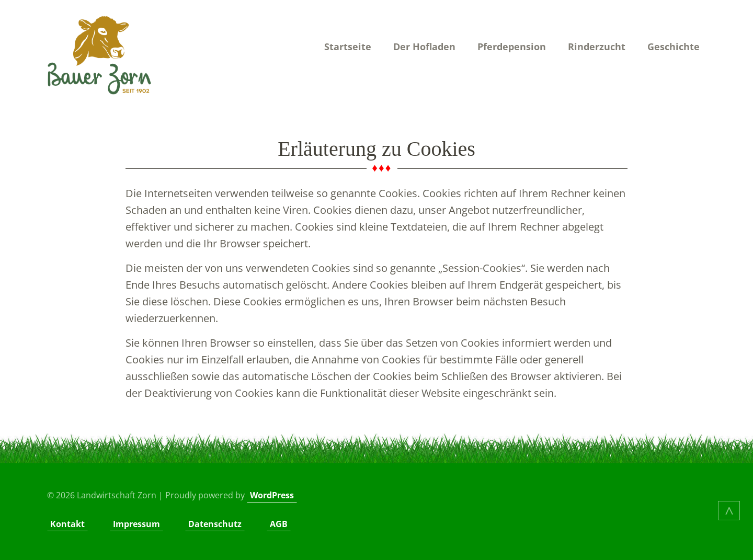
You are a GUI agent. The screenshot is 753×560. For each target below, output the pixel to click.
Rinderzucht (597, 47)
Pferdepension (512, 47)
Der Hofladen (424, 47)
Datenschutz (215, 524)
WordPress (272, 495)
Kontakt (67, 524)
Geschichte (674, 47)
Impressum (136, 524)
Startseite (348, 47)
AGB (279, 524)
